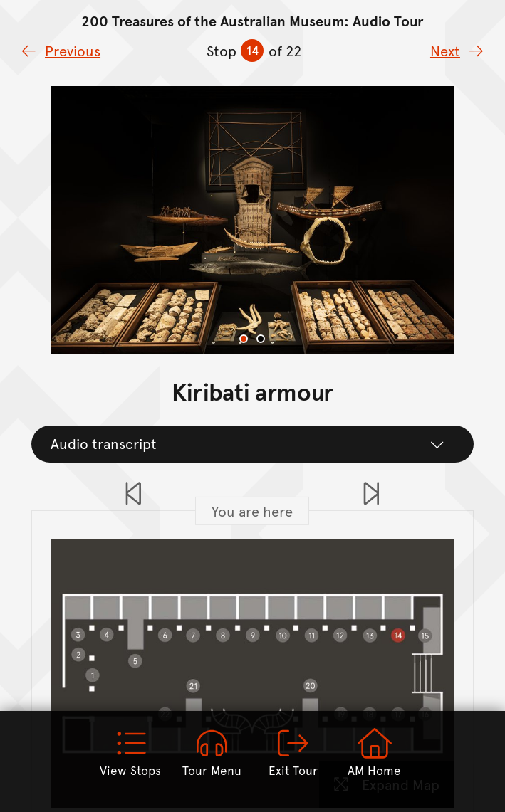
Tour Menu (212, 753)
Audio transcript (248, 443)
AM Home (374, 753)
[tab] (244, 339)
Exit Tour (293, 753)
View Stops (130, 753)
